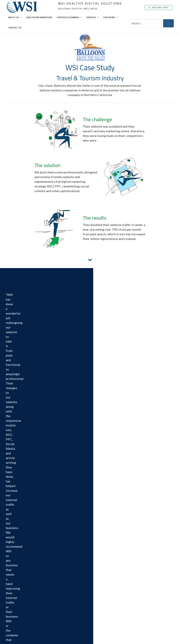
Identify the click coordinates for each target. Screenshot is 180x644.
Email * (141, 409)
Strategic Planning (69, 17)
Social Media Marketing (103, 570)
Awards (53, 542)
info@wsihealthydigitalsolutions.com (27, 541)
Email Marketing (99, 597)
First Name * (141, 382)
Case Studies (141, 561)
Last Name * (141, 395)
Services (93, 17)
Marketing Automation (102, 591)
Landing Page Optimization (104, 542)
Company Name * (141, 436)
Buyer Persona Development (105, 537)
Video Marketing (100, 608)
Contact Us (15, 28)
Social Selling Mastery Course (105, 575)
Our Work (111, 17)
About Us (15, 17)
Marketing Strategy (101, 526)
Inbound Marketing (101, 564)
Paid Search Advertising (103, 581)
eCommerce (98, 553)
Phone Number (141, 422)
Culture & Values (57, 548)
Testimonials (141, 566)
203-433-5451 (159, 7)
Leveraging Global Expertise (148, 531)
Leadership (54, 537)
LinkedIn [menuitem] (15, 563)
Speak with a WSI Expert (146, 542)
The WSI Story (56, 531)
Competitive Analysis (102, 531)
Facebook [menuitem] (15, 559)
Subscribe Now (142, 590)
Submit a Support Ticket (62, 577)
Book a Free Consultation (61, 572)
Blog (137, 584)
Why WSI (53, 526)
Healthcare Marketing (39, 17)
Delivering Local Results (146, 537)
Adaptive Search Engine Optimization (109, 586)
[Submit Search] (168, 23)
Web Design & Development (105, 548)
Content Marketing (101, 559)
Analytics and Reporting (103, 613)
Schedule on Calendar (34, 544)
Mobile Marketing (100, 602)
